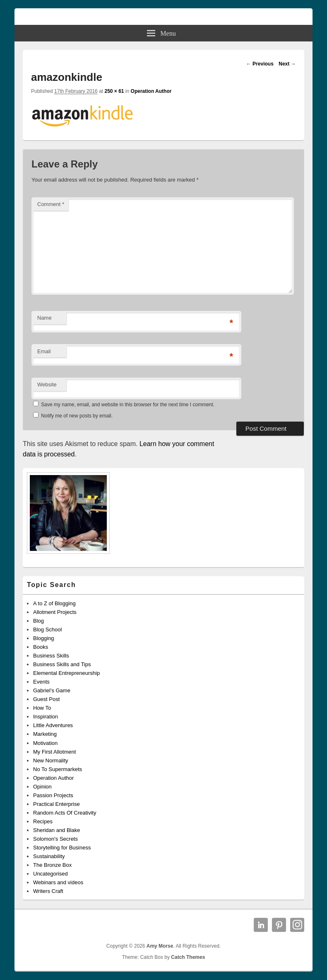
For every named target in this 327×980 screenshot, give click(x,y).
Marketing (45, 734)
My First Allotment (54, 752)
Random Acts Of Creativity (65, 813)
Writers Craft (48, 891)
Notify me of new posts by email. (77, 416)
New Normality (51, 760)
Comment (51, 204)
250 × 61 (114, 91)
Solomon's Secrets (55, 839)
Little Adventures (53, 725)
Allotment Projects (55, 612)
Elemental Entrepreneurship (66, 673)
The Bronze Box (52, 865)
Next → (287, 64)
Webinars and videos (58, 882)
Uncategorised (50, 874)
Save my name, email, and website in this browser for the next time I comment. (128, 405)
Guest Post (46, 699)
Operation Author (151, 91)
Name (44, 318)
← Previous (260, 64)
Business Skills (51, 656)
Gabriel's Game (52, 690)
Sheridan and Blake (57, 830)
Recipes (43, 821)
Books (41, 647)
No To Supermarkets (58, 769)
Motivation (45, 743)
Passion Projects (53, 795)
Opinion (42, 787)
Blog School (47, 629)
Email (44, 351)
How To (42, 708)
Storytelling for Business (62, 848)
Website (47, 384)
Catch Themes (188, 957)
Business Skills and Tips (62, 664)
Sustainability (49, 856)
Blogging (44, 638)
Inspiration (46, 717)
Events (41, 682)
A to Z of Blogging (54, 603)
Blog (38, 621)
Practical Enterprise (57, 804)
